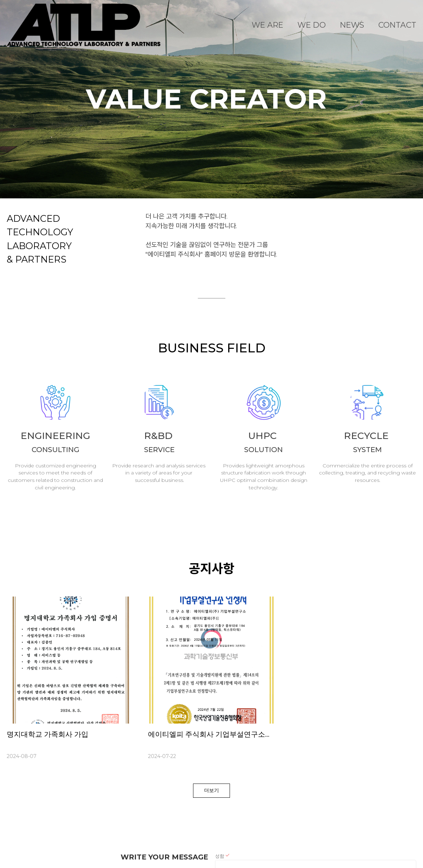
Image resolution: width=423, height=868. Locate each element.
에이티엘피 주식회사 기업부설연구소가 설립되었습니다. (237, 734)
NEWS (352, 25)
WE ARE (267, 25)
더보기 (211, 790)
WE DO (312, 25)
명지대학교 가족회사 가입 (48, 734)
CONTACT (397, 25)
